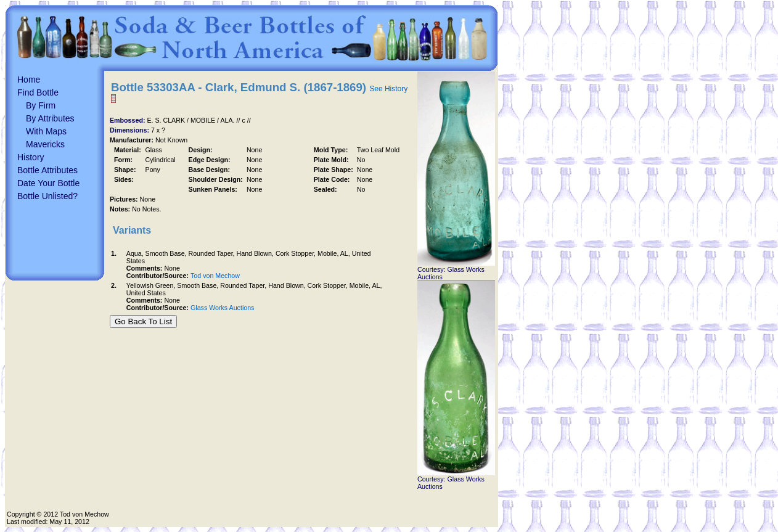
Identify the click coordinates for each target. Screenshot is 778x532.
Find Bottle (38, 92)
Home (29, 80)
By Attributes (50, 118)
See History (388, 89)
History (31, 157)
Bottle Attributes (47, 170)
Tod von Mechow (215, 276)
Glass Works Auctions (222, 308)
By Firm (41, 105)
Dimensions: (130, 130)
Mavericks (45, 144)
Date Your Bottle (48, 183)
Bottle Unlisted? (47, 196)
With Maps (46, 131)
